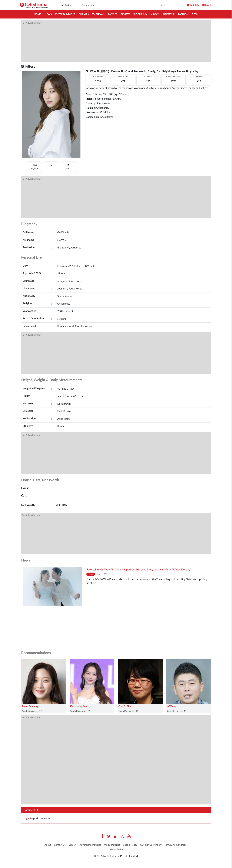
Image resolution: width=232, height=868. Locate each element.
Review (125, 14)
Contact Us (67, 845)
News (48, 14)
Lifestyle (169, 14)
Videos (155, 14)
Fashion (184, 14)
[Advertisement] (111, 41)
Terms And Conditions (106, 850)
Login (27, 818)
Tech (196, 14)
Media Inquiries (126, 845)
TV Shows (98, 14)
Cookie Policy (147, 845)
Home (37, 14)
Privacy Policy (131, 850)
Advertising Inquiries (102, 845)
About (53, 845)
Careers (81, 845)
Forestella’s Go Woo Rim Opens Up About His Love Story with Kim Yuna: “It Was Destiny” (139, 569)
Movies (113, 14)
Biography (140, 14)
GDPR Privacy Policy (171, 845)
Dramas (83, 14)
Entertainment (65, 14)
